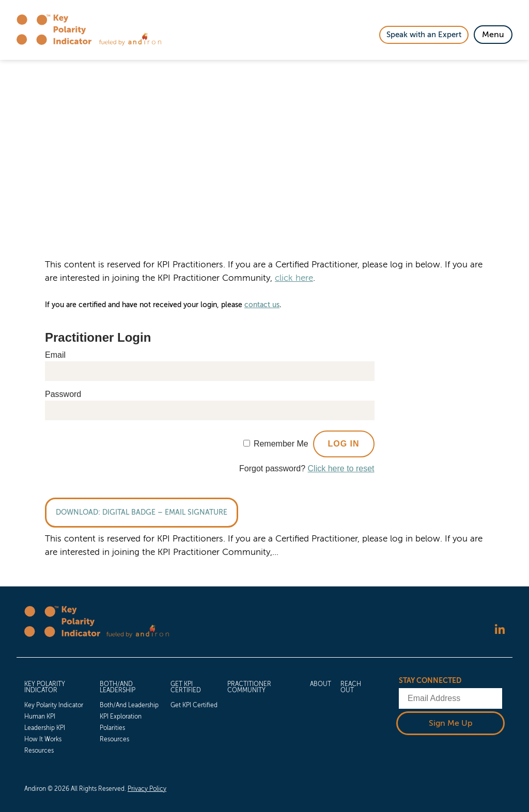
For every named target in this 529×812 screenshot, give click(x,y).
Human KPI (40, 717)
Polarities (112, 728)
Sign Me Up (451, 723)
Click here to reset (341, 468)
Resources (39, 751)
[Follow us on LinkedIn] (500, 630)
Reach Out (351, 688)
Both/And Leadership (118, 688)
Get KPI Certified (186, 688)
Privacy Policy (147, 789)
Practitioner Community (249, 688)
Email (55, 355)
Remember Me (281, 444)
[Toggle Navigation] (493, 35)
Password (63, 394)
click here (294, 278)
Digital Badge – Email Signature (165, 512)
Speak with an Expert (424, 35)
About (321, 684)
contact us (262, 305)
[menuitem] (57, 717)
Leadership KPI (45, 728)
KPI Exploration (121, 717)
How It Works (43, 739)
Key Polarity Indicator (45, 688)
